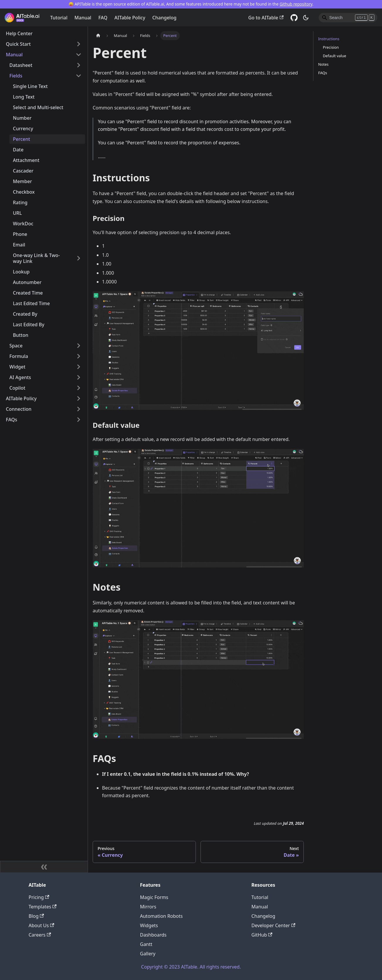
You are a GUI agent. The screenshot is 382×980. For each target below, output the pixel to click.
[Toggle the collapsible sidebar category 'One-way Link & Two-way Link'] (79, 258)
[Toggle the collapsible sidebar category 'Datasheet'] (79, 65)
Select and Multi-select (38, 107)
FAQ (103, 18)
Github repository (296, 4)
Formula (19, 356)
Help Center (19, 33)
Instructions (329, 39)
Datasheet (21, 65)
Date (18, 150)
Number (22, 118)
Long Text (24, 97)
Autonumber (27, 282)
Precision (331, 47)
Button (21, 335)
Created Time (28, 293)
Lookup (21, 272)
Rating (20, 202)
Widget (17, 367)
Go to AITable (266, 18)
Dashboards (153, 935)
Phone (20, 234)
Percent (22, 139)
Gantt (146, 944)
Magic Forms (154, 897)
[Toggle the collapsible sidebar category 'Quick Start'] (79, 44)
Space (16, 346)
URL (17, 213)
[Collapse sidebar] (44, 867)
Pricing (39, 897)
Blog (36, 916)
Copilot (17, 388)
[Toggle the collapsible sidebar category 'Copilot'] (79, 388)
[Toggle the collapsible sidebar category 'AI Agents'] (79, 377)
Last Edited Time (31, 303)
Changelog (164, 18)
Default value (334, 56)
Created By (25, 314)
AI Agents (20, 377)
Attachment (26, 160)
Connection (19, 409)
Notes (323, 64)
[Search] (348, 18)
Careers (40, 935)
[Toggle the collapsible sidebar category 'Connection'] (79, 409)
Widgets (149, 925)
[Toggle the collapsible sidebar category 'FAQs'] (79, 420)
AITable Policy (130, 18)
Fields (16, 76)
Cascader (23, 171)
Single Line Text (30, 86)
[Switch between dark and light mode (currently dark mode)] (306, 18)
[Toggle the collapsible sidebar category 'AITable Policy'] (79, 398)
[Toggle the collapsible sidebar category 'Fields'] (79, 76)
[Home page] (98, 36)
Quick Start (18, 44)
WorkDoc (23, 224)
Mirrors (148, 907)
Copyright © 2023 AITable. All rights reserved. (191, 967)
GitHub (262, 935)
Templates (43, 907)
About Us (41, 925)
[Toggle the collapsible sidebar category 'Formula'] (79, 356)
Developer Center (274, 925)
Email (19, 245)
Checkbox (24, 192)
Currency (23, 129)
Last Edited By (29, 325)
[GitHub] (294, 18)
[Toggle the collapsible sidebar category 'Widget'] (79, 367)
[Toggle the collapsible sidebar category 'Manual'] (79, 55)
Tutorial (59, 18)
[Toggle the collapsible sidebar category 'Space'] (79, 346)
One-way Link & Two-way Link (36, 258)
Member (22, 181)
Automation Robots (162, 916)
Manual (83, 18)
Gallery (148, 954)
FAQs (12, 420)
